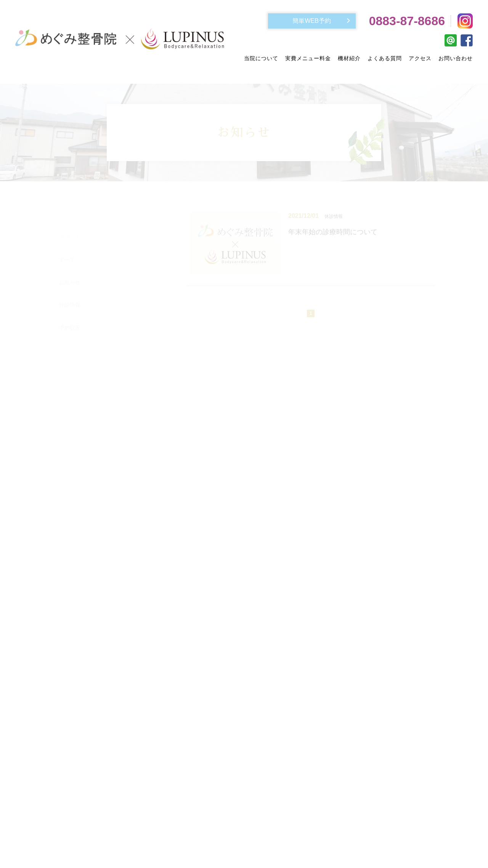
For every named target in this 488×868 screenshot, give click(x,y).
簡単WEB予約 (311, 21)
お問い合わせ (456, 58)
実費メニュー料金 (308, 58)
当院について (261, 58)
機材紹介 (349, 58)
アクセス (420, 58)
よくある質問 (385, 58)
